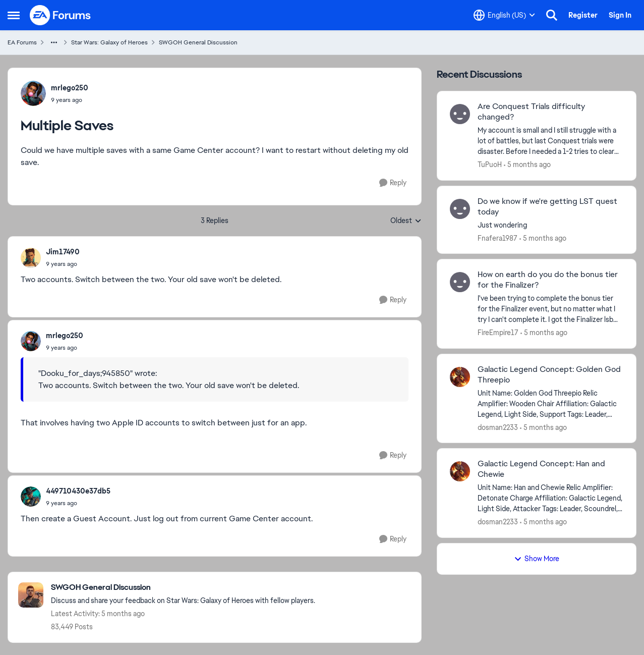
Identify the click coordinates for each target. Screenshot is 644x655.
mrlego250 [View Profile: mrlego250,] (70, 88)
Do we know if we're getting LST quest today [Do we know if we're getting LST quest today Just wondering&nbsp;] (547, 207)
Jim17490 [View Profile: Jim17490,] (63, 252)
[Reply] (393, 183)
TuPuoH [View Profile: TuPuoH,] (490, 165)
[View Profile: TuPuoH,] (460, 114)
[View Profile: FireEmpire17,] (460, 282)
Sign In (620, 15)
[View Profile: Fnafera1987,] (460, 209)
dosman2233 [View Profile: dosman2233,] (498, 427)
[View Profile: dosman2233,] (460, 377)
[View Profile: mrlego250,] (33, 93)
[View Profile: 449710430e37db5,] (31, 497)
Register (583, 15)
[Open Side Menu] (14, 15)
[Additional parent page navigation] (54, 42)
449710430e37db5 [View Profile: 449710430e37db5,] (78, 491)
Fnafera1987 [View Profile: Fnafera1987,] (497, 238)
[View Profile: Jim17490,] (31, 258)
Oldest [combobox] (406, 221)
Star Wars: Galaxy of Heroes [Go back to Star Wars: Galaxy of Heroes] (109, 42)
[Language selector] (504, 15)
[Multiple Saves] (63, 264)
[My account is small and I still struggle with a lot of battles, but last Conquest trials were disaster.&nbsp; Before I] (550, 141)
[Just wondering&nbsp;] (550, 225)
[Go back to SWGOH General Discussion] (183, 588)
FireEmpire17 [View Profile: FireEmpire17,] (498, 333)
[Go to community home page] (61, 15)
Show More (537, 559)
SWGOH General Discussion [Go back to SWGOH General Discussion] (198, 42)
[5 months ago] (527, 165)
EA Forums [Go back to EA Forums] (22, 42)
